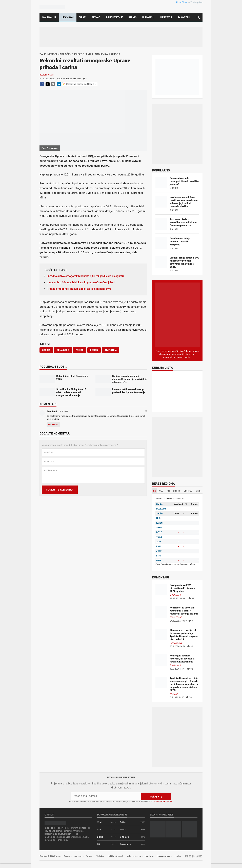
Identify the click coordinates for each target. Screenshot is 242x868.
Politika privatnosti (116, 855)
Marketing (100, 855)
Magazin (184, 17)
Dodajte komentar (55, 434)
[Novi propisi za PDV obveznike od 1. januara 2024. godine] (161, 589)
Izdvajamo (175, 595)
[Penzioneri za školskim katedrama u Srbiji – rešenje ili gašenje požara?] (161, 612)
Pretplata (177, 855)
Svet (99, 829)
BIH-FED (188, 491)
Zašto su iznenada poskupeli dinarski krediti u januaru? (184, 181)
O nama (67, 855)
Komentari (48, 404)
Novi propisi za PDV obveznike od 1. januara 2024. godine (182, 588)
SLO (161, 491)
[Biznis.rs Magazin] (177, 314)
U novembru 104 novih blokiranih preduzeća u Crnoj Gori (81, 282)
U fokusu (148, 17)
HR (168, 491)
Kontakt (89, 855)
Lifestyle (166, 17)
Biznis (133, 17)
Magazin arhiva (164, 855)
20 (189, 697)
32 (190, 669)
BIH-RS (177, 491)
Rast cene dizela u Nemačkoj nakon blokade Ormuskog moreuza (183, 222)
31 (191, 598)
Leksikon (68, 17)
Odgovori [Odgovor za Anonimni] (53, 425)
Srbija (123, 821)
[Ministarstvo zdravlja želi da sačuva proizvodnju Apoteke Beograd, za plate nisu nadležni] (161, 634)
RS (155, 491)
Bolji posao (176, 617)
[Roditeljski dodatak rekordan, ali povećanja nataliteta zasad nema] (161, 660)
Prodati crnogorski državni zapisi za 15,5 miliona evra (79, 289)
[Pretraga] (198, 18)
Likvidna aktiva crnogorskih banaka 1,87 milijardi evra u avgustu (85, 276)
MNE (198, 491)
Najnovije (49, 17)
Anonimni (52, 412)
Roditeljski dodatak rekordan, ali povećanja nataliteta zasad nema (182, 659)
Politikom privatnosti (163, 801)
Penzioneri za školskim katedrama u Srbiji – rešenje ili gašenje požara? (184, 611)
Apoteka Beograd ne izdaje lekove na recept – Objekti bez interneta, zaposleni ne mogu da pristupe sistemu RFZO (184, 684)
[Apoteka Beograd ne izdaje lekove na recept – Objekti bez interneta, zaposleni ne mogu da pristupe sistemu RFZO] (161, 682)
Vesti (83, 17)
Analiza (174, 694)
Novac (96, 17)
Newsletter (149, 855)
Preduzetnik (114, 17)
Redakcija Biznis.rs (72, 79)
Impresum (78, 855)
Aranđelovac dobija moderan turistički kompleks (180, 242)
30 (190, 646)
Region (43, 75)
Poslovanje (176, 643)
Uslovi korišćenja (134, 855)
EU (98, 844)
